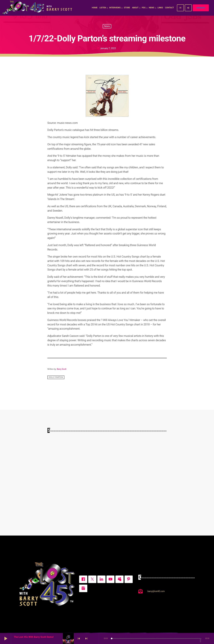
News (107, 26)
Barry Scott (62, 369)
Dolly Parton (56, 377)
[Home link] (38, 8)
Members (201, 8)
